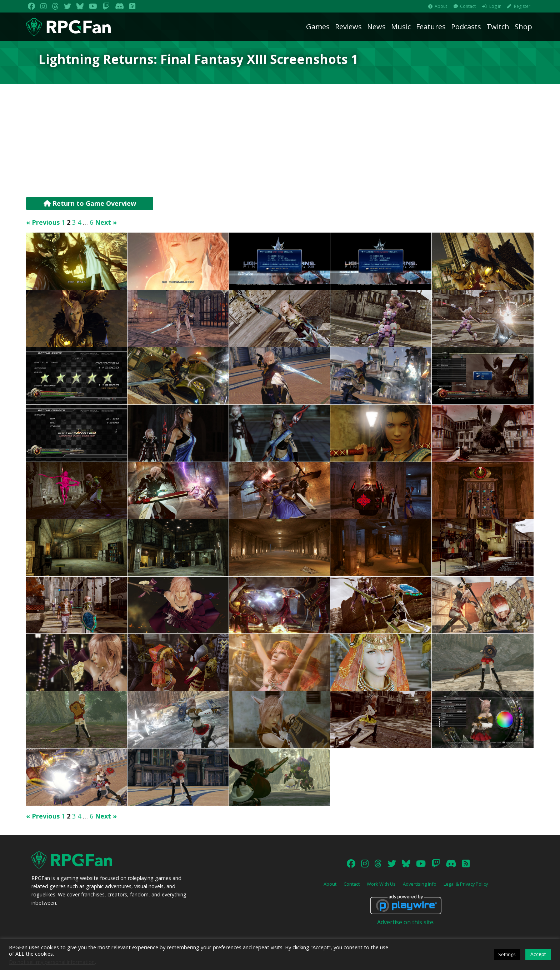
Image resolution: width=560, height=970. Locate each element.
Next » (106, 222)
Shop (523, 27)
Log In (495, 6)
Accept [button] (538, 954)
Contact (468, 6)
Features (431, 27)
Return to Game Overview (90, 203)
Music (401, 27)
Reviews (348, 27)
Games (318, 27)
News (376, 27)
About (441, 6)
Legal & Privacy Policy (466, 884)
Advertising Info (420, 884)
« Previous (43, 222)
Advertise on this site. (406, 922)
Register (522, 6)
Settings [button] (507, 954)
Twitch (498, 27)
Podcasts (466, 27)
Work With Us (381, 884)
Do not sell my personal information (52, 962)
